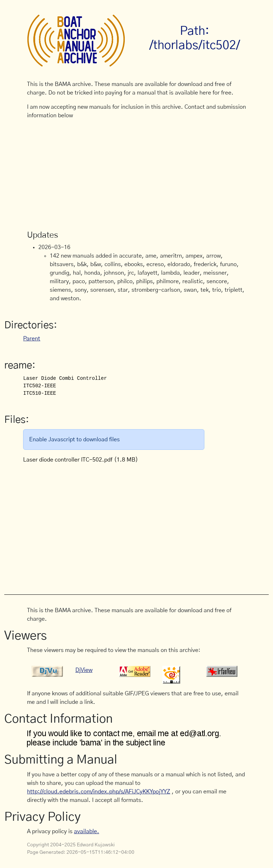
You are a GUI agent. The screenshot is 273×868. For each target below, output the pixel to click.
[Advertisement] (136, 175)
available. (87, 831)
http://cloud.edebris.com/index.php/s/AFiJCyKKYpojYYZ (99, 792)
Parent (32, 339)
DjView (84, 670)
